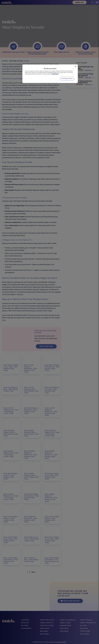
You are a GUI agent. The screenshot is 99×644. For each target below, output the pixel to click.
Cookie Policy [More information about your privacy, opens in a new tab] (55, 74)
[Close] (75, 66)
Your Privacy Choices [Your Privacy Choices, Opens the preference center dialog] (67, 79)
